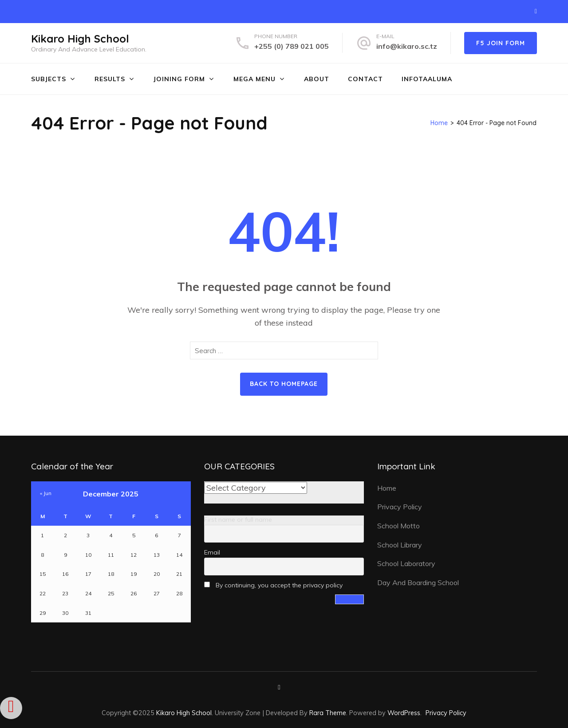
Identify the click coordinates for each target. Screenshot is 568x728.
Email (212, 552)
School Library (400, 545)
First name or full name (238, 519)
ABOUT (317, 79)
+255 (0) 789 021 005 (292, 46)
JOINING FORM (179, 79)
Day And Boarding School (418, 582)
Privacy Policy (400, 507)
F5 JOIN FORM (501, 43)
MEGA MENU (254, 79)
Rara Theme (328, 713)
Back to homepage (284, 384)
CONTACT (365, 79)
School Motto (398, 526)
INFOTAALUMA (427, 79)
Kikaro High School (80, 39)
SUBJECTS (49, 79)
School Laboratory (406, 563)
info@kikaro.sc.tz (407, 46)
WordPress (404, 713)
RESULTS (110, 79)
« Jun (46, 493)
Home (387, 488)
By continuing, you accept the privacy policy (273, 585)
